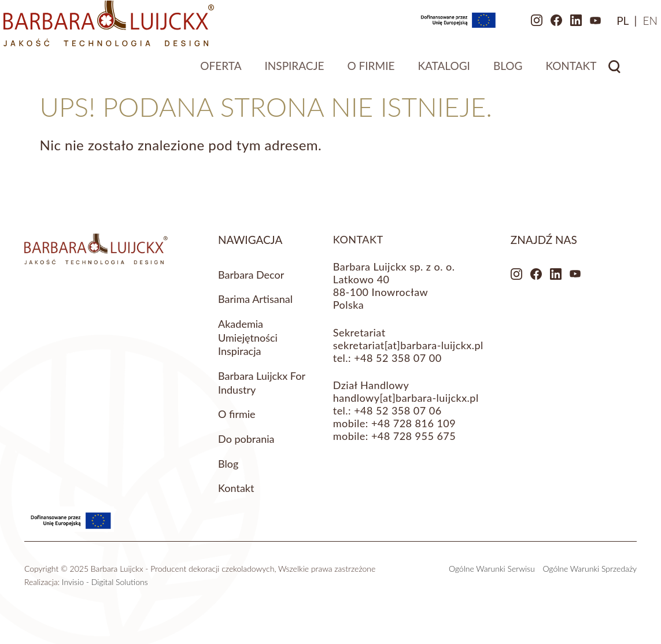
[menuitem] (587, 26)
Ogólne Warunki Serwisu (492, 569)
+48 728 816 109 (413, 423)
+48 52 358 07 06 (398, 410)
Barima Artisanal (255, 299)
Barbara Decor (251, 275)
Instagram (501, 26)
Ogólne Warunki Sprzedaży (590, 569)
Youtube (560, 26)
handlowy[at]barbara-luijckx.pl (406, 398)
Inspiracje (295, 71)
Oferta (221, 71)
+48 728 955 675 (413, 436)
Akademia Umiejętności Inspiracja (248, 337)
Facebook (520, 26)
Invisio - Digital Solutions (105, 582)
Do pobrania (246, 439)
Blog (508, 71)
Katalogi (444, 71)
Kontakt (571, 71)
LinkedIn (540, 26)
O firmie (371, 71)
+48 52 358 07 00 (398, 358)
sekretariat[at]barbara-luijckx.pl (408, 345)
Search (614, 72)
